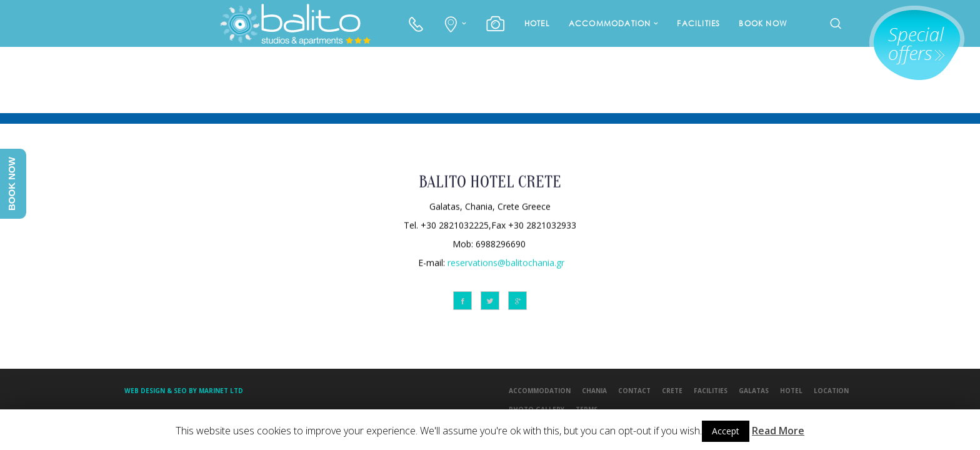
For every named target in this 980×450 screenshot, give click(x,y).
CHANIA (594, 391)
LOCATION (831, 391)
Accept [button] (726, 431)
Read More (778, 431)
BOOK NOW (763, 23)
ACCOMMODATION (610, 23)
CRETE (672, 391)
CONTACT (634, 391)
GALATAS (754, 391)
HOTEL (537, 23)
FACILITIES (698, 23)
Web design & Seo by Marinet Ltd (184, 391)
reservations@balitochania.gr (506, 262)
